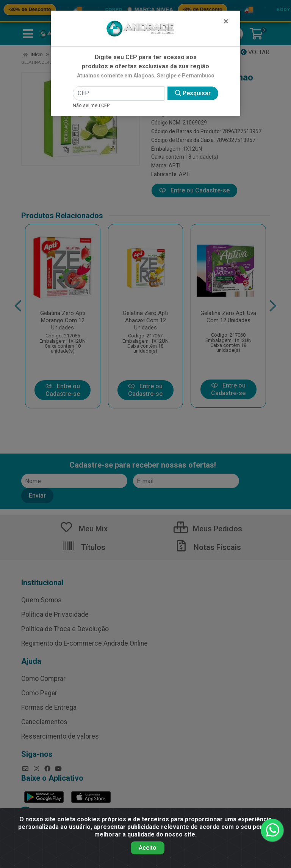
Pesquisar (193, 93)
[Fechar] (226, 21)
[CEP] (119, 93)
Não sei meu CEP (91, 105)
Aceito (148, 848)
